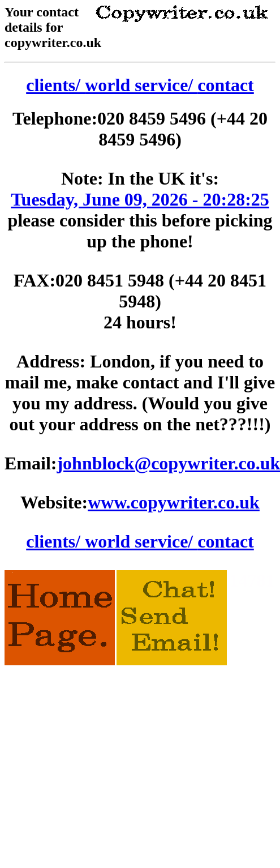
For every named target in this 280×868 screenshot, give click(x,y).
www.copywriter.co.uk (174, 502)
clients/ (55, 85)
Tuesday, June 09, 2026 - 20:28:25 (140, 199)
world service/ (141, 85)
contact (226, 85)
